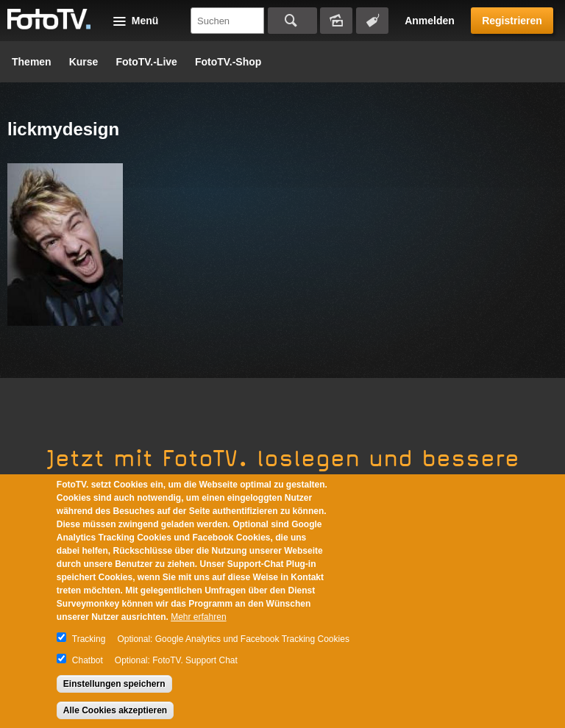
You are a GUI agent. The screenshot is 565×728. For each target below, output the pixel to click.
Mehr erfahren (198, 617)
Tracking (89, 639)
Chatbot (88, 660)
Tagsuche (372, 21)
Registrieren (512, 21)
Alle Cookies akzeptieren (115, 710)
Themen (32, 62)
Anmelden (430, 21)
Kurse (84, 62)
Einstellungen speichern (114, 684)
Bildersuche (336, 21)
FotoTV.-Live (146, 62)
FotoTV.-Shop (228, 62)
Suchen (292, 21)
